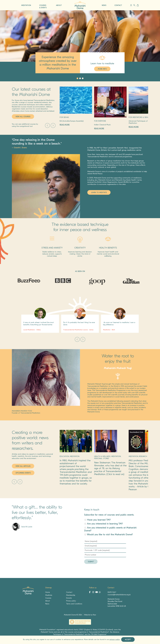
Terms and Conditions (74, 604)
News (47, 604)
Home (48, 592)
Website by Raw (90, 615)
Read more (65, 125)
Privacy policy (71, 601)
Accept (128, 640)
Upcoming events (23, 473)
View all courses (23, 117)
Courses (48, 598)
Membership (71, 595)
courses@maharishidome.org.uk (119, 595)
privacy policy (115, 639)
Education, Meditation (70, 456)
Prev (47, 125)
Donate (69, 598)
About (48, 601)
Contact (69, 592)
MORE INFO (102, 69)
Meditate (49, 595)
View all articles (23, 466)
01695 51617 (112, 592)
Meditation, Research (138, 456)
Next (53, 125)
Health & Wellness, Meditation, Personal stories (108, 457)
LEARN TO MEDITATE (99, 193)
